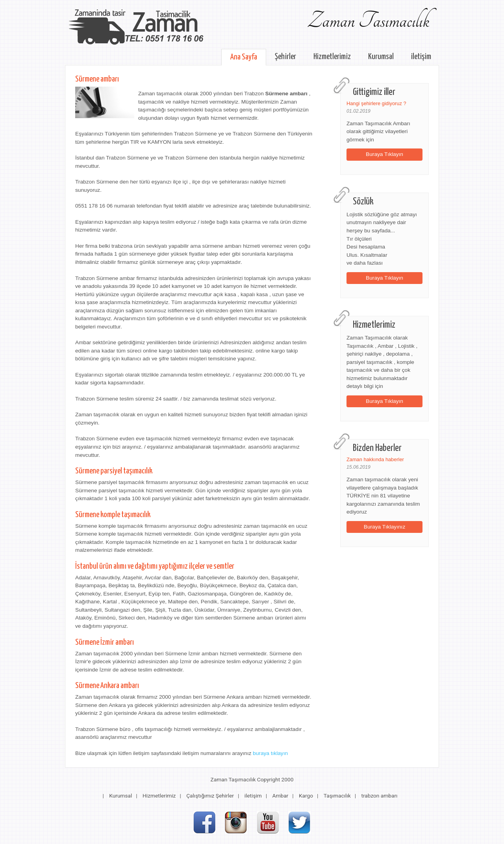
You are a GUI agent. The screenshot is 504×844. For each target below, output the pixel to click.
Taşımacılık (337, 796)
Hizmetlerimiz (332, 57)
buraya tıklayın (270, 753)
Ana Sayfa (244, 57)
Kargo (306, 796)
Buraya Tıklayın (384, 154)
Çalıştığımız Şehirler (210, 796)
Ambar (281, 796)
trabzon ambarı (380, 796)
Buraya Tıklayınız (385, 527)
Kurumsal (381, 57)
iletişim (421, 57)
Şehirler (285, 57)
